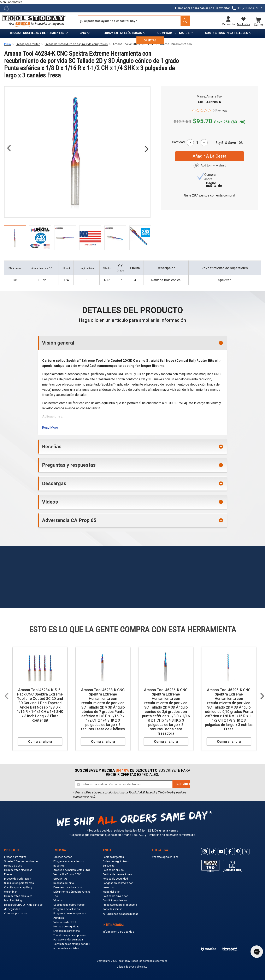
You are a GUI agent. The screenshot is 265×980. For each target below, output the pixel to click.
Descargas (54, 483)
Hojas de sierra (13, 866)
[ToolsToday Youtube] (221, 852)
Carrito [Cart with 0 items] (258, 24)
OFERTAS (150, 40)
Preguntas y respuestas (69, 465)
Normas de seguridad (66, 926)
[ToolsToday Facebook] (229, 852)
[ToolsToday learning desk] (233, 866)
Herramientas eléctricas (122, 33)
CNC (83, 33)
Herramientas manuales (18, 896)
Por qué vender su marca (68, 940)
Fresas (8, 874)
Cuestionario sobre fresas (69, 905)
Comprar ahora (40, 742)
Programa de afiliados (67, 909)
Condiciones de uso (115, 900)
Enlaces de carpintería (67, 931)
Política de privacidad (116, 896)
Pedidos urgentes (113, 857)
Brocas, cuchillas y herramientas (37, 33)
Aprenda (59, 918)
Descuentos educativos (68, 887)
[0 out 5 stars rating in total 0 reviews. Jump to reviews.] (210, 111)
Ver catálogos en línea (165, 857)
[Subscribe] (184, 784)
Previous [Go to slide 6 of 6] (9, 148)
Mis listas (243, 24)
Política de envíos (113, 870)
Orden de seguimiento (116, 861)
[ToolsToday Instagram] (205, 852)
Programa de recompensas (70, 913)
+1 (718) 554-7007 (250, 8)
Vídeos (50, 502)
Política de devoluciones (117, 874)
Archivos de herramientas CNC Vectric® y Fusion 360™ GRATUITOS (72, 874)
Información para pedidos (118, 932)
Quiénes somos (63, 857)
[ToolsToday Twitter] (246, 852)
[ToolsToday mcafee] (209, 948)
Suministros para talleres (226, 33)
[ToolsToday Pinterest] (238, 852)
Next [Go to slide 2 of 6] (146, 149)
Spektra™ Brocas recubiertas (21, 861)
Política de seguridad (115, 879)
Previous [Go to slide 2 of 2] (6, 696)
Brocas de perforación (18, 879)
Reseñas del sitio (64, 883)
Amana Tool (214, 96)
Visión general (58, 343)
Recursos (116, 40)
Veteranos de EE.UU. (66, 922)
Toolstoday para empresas (69, 935)
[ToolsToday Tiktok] (213, 852)
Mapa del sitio (111, 892)
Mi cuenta (228, 24)
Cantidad (178, 142)
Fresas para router (15, 857)
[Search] (184, 21)
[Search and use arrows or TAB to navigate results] (134, 21)
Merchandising (13, 900)
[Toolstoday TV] (210, 866)
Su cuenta (109, 866)
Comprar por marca (173, 33)
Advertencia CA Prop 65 (69, 520)
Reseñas (52, 447)
